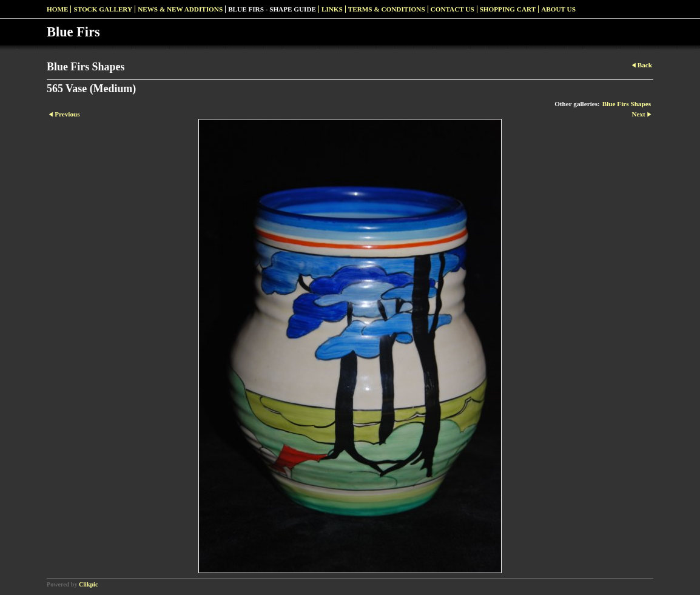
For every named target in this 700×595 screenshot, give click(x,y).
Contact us (453, 9)
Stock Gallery (103, 9)
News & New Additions (180, 9)
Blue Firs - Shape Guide (272, 9)
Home (57, 9)
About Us (558, 9)
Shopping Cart (508, 9)
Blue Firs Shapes (627, 104)
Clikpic (88, 584)
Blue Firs (73, 32)
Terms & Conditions (387, 9)
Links (332, 9)
